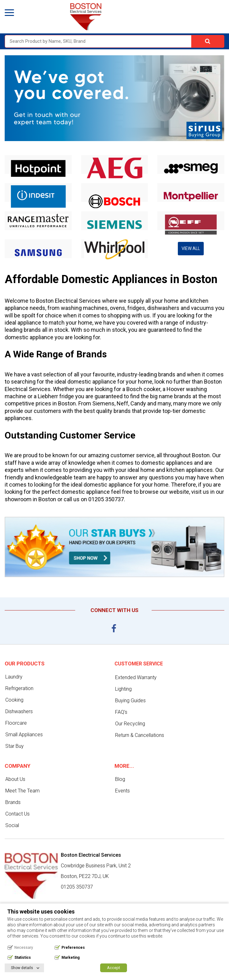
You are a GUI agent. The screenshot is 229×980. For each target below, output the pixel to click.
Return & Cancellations (140, 735)
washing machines (84, 308)
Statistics (23, 958)
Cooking (14, 700)
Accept (114, 968)
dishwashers (163, 308)
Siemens (103, 403)
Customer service (139, 664)
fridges (136, 308)
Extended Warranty (136, 677)
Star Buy (15, 746)
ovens (117, 308)
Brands (13, 802)
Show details (22, 968)
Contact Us (17, 814)
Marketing (71, 958)
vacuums (202, 308)
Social (12, 825)
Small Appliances (24, 735)
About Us (15, 779)
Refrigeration (19, 688)
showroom (18, 499)
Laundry (14, 677)
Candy (138, 403)
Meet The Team (22, 791)
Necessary (24, 948)
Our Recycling (130, 724)
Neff (122, 403)
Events (122, 791)
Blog (120, 779)
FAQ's (121, 712)
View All (191, 248)
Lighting (123, 689)
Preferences (73, 948)
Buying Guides (130, 701)
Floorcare (16, 723)
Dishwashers (19, 711)
